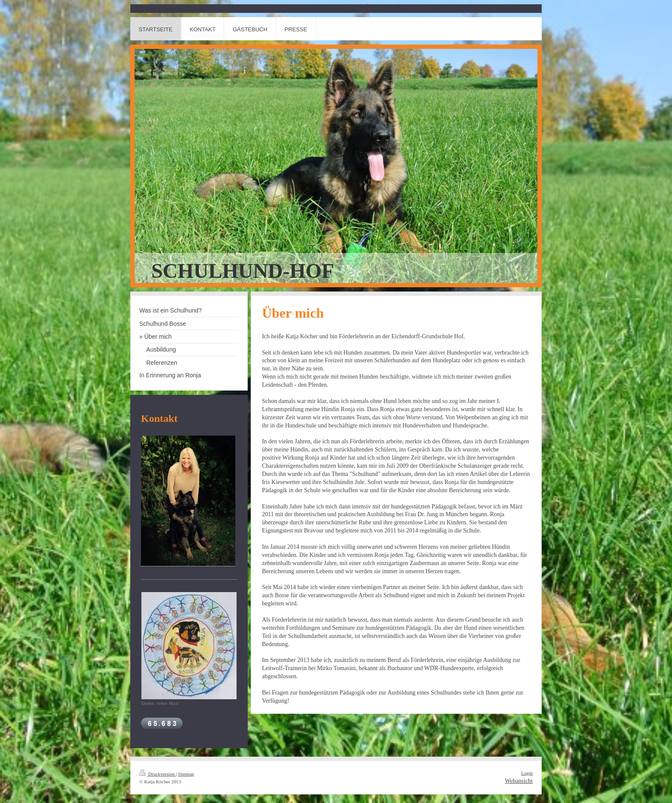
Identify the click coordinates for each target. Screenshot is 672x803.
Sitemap (186, 774)
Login (527, 773)
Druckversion (157, 774)
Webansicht (519, 781)
